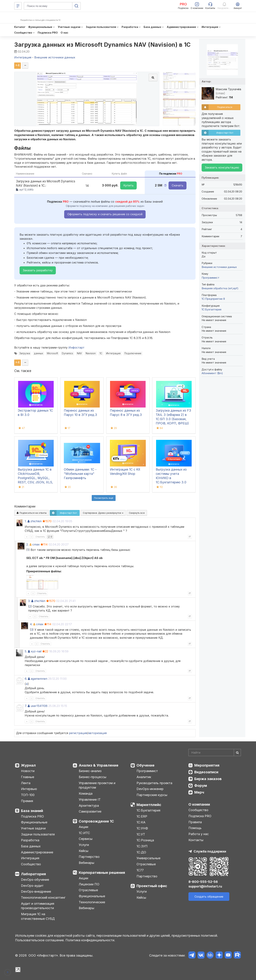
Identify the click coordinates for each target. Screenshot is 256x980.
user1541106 (39, 706)
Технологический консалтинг (43, 898)
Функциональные (34, 822)
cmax (36, 544)
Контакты (196, 840)
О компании (199, 804)
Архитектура (89, 806)
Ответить (40, 537)
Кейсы (84, 851)
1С (101, 353)
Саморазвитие (90, 811)
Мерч (199, 792)
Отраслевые (88, 890)
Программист (210, 278)
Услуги (84, 845)
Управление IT (90, 800)
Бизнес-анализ (90, 771)
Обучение (146, 765)
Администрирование (37, 852)
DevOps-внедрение (36, 891)
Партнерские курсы (152, 795)
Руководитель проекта (154, 783)
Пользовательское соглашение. (40, 940)
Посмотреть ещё (104, 498)
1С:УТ (141, 834)
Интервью (29, 789)
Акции (83, 827)
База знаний (32, 811)
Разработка (30, 840)
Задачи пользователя (38, 834)
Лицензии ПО (89, 884)
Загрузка (25, 353)
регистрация (78, 733)
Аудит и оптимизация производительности (38, 906)
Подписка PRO (32, 816)
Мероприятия (207, 765)
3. (29, 601)
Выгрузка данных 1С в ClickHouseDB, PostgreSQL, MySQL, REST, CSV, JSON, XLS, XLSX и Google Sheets (35, 478)
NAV (79, 353)
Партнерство (89, 857)
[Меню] (18, 6)
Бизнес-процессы (93, 777)
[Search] (215, 753)
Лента (26, 783)
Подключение (133, 353)
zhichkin (36, 521)
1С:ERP (142, 816)
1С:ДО (141, 852)
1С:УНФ (142, 828)
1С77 (140, 870)
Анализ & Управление (99, 765)
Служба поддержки (210, 851)
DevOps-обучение (35, 880)
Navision (91, 353)
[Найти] (237, 753)
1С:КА (141, 822)
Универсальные (148, 858)
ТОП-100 (28, 795)
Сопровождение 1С (96, 821)
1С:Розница (145, 840)
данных (38, 353)
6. (26, 679)
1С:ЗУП (142, 846)
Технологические (92, 902)
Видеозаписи (206, 772)
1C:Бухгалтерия (211, 309)
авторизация (97, 733)
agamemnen (39, 679)
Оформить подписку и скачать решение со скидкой (105, 214)
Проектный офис (152, 886)
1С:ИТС (84, 833)
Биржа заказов (208, 779)
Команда (86, 793)
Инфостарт (76, 348)
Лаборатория (33, 874)
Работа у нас (199, 834)
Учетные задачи (33, 828)
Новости (28, 771)
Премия (27, 801)
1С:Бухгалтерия (148, 810)
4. (31, 624)
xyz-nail (36, 651)
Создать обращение (209, 897)
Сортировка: (103, 513)
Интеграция (113, 353)
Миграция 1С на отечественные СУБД (38, 916)
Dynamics (67, 353)
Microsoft (52, 353)
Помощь (195, 828)
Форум (201, 786)
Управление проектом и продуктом (97, 785)
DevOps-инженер (150, 789)
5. (26, 651)
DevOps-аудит (32, 886)
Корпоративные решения (102, 873)
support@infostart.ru (205, 886)
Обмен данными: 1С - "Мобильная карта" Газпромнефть (80, 474)
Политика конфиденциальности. (90, 940)
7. (26, 706)
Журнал (28, 765)
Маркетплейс (149, 805)
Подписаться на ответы (32, 513)
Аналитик (144, 777)
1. (26, 521)
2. (27, 544)
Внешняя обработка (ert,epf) (220, 288)
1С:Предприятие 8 (213, 299)
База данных (31, 846)
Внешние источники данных (219, 267)
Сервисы (86, 839)
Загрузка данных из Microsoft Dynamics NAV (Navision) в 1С (102, 45)
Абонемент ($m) (212, 373)
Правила (195, 822)
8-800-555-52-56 (203, 882)
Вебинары (86, 863)
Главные (28, 777)
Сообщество (31, 864)
